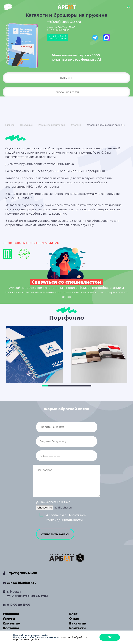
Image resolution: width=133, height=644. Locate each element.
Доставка (11, 628)
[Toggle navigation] (8, 8)
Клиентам (12, 623)
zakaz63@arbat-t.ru (22, 583)
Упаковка (11, 614)
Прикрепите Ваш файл (53, 502)
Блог (73, 614)
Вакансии (78, 623)
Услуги (9, 619)
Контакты (78, 628)
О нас (74, 619)
